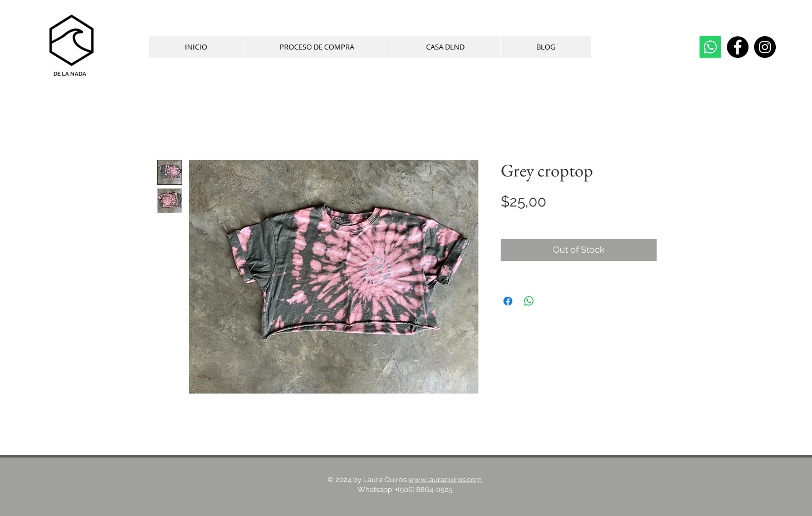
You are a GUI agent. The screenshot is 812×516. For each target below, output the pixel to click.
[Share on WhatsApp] (529, 301)
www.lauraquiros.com (446, 480)
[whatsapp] (710, 47)
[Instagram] (765, 47)
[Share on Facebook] (508, 301)
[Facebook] (738, 47)
